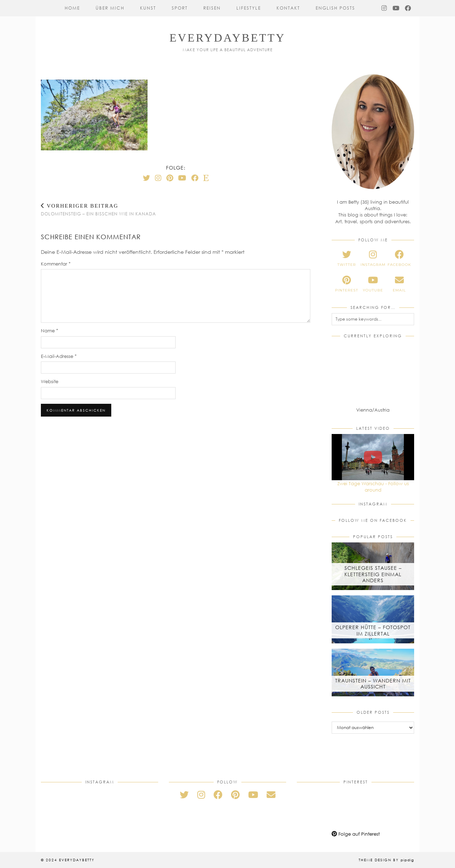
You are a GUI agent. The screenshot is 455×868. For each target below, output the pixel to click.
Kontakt (288, 8)
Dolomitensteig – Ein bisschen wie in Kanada (98, 210)
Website (50, 381)
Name (50, 331)
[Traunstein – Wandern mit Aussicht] (373, 673)
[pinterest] (347, 284)
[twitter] (347, 258)
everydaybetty (227, 38)
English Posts (335, 8)
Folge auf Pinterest (356, 834)
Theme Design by (386, 860)
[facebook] (399, 258)
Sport (180, 8)
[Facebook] (408, 8)
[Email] (271, 795)
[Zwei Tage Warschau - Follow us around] (373, 457)
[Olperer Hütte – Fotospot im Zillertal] (373, 619)
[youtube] (373, 284)
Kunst (148, 8)
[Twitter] (146, 178)
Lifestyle (249, 8)
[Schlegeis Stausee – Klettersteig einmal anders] (373, 566)
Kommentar (56, 264)
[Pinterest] (170, 178)
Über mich (110, 8)
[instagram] (373, 258)
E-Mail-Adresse (59, 356)
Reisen (212, 8)
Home (72, 8)
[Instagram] (384, 8)
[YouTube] (396, 8)
